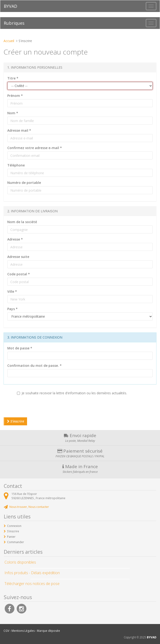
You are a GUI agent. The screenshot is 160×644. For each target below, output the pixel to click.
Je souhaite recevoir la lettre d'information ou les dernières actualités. (72, 393)
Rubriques (14, 23)
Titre (13, 78)
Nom (13, 113)
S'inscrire (16, 421)
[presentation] (39, 408)
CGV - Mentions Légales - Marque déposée (32, 631)
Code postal (19, 274)
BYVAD (10, 6)
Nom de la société (22, 222)
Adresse (15, 239)
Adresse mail (19, 130)
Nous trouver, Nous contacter (29, 507)
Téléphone (16, 165)
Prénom (15, 96)
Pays (12, 309)
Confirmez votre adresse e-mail (35, 148)
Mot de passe (20, 348)
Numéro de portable (24, 183)
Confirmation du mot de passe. (34, 365)
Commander (16, 542)
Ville (12, 291)
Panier (11, 537)
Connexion (14, 526)
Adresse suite (18, 257)
